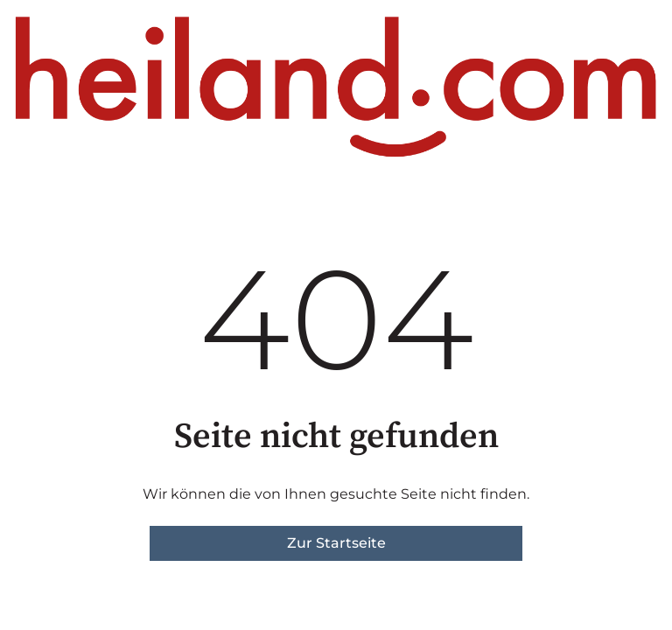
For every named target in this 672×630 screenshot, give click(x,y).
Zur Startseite (336, 543)
